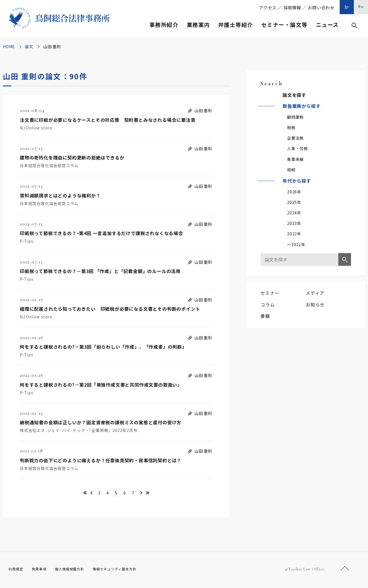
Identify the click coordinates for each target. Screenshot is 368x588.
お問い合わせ (321, 8)
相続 (291, 170)
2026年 (294, 192)
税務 (291, 127)
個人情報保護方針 (77, 571)
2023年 (294, 223)
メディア (315, 293)
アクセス (268, 8)
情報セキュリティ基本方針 (128, 571)
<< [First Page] (66, 494)
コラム (268, 304)
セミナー (270, 293)
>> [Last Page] (166, 494)
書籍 (265, 316)
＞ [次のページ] (156, 494)
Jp (347, 7)
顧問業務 (295, 117)
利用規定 (17, 571)
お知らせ (315, 304)
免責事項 (42, 571)
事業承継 (295, 159)
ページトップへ (345, 571)
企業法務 (295, 138)
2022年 (294, 234)
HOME (9, 46)
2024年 (294, 213)
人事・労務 (298, 148)
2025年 (294, 202)
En (361, 7)
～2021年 (296, 244)
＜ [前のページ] (76, 494)
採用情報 (292, 8)
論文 (29, 46)
